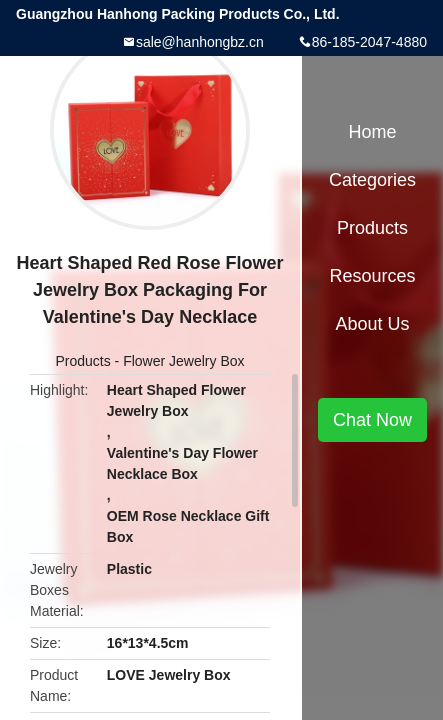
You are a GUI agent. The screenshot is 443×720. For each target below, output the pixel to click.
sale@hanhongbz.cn (200, 42)
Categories (372, 180)
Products (82, 361)
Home (372, 132)
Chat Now (372, 420)
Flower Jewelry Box (183, 361)
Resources (372, 276)
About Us (372, 324)
